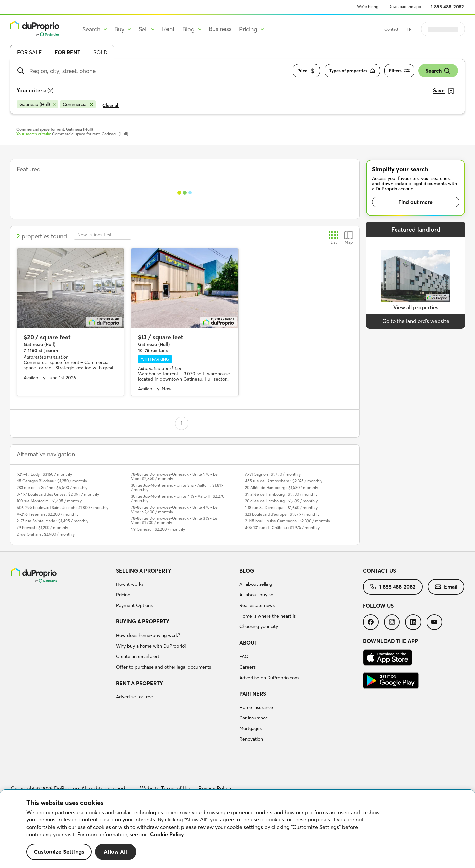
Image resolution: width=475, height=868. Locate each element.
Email (446, 587)
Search (438, 71)
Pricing (123, 595)
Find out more (416, 202)
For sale (29, 52)
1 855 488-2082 (447, 7)
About (248, 643)
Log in (451, 29)
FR (426, 29)
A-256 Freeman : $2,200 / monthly (47, 514)
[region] (237, 829)
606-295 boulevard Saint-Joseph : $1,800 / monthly (63, 507)
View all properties (416, 307)
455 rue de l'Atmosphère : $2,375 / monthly (284, 481)
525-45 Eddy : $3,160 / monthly (44, 474)
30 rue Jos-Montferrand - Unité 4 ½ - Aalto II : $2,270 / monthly (178, 498)
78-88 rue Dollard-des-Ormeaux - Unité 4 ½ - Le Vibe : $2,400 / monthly (174, 509)
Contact (408, 29)
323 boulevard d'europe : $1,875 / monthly (282, 514)
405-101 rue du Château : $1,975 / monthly (282, 528)
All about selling (256, 584)
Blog (247, 571)
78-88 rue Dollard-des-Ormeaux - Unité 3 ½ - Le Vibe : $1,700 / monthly (174, 520)
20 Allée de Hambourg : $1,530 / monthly (282, 488)
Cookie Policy (167, 834)
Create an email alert (138, 656)
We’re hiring (368, 6)
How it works (130, 584)
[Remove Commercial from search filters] (78, 104)
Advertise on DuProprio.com (269, 678)
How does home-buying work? (148, 635)
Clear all (111, 105)
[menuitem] (175, 589)
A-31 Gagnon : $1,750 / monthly (273, 474)
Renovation (251, 739)
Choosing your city (259, 626)
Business (220, 29)
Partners (253, 694)
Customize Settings (59, 852)
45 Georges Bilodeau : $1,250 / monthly (52, 481)
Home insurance (256, 707)
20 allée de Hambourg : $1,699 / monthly (281, 501)
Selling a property (144, 571)
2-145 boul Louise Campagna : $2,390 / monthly (287, 521)
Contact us (379, 571)
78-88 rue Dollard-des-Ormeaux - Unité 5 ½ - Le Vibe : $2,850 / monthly (174, 476)
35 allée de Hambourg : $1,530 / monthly (281, 494)
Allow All (116, 852)
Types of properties (352, 71)
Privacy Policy (215, 788)
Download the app (405, 6)
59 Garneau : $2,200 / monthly (158, 529)
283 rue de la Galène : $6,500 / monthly (52, 488)
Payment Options (134, 605)
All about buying (256, 595)
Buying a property (143, 621)
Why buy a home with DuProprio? (151, 646)
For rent (67, 52)
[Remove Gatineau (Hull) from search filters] (38, 104)
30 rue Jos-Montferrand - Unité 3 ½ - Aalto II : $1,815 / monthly (177, 487)
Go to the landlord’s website (416, 321)
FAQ (244, 656)
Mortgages (251, 728)
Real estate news (257, 605)
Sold (100, 52)
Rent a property (140, 683)
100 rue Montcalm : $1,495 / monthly (49, 501)
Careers (248, 667)
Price (306, 71)
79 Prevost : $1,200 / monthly (42, 528)
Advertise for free (135, 697)
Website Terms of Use (166, 788)
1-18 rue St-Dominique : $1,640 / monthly (281, 507)
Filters (399, 71)
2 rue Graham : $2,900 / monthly (46, 534)
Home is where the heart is (268, 616)
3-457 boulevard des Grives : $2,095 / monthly (58, 494)
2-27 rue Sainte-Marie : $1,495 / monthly (53, 521)
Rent (168, 29)
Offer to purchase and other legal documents (164, 667)
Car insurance (254, 718)
